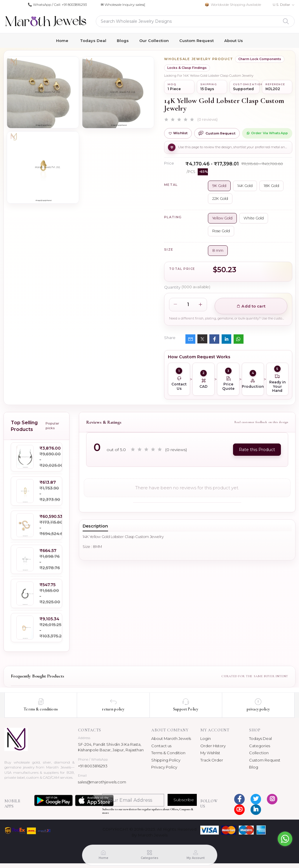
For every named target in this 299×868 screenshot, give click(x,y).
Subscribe (184, 800)
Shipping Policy (166, 760)
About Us (234, 41)
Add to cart (251, 306)
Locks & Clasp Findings (187, 68)
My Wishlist (210, 753)
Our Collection (154, 41)
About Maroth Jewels (171, 738)
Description (95, 526)
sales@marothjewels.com (102, 782)
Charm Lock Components (260, 59)
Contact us (161, 746)
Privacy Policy (164, 767)
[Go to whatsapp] (285, 839)
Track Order (212, 760)
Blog (254, 767)
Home (62, 41)
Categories (260, 746)
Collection (259, 753)
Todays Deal (93, 41)
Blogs (123, 41)
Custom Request (197, 41)
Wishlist (178, 133)
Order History (213, 746)
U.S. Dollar (281, 5)
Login (206, 738)
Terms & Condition (168, 753)
